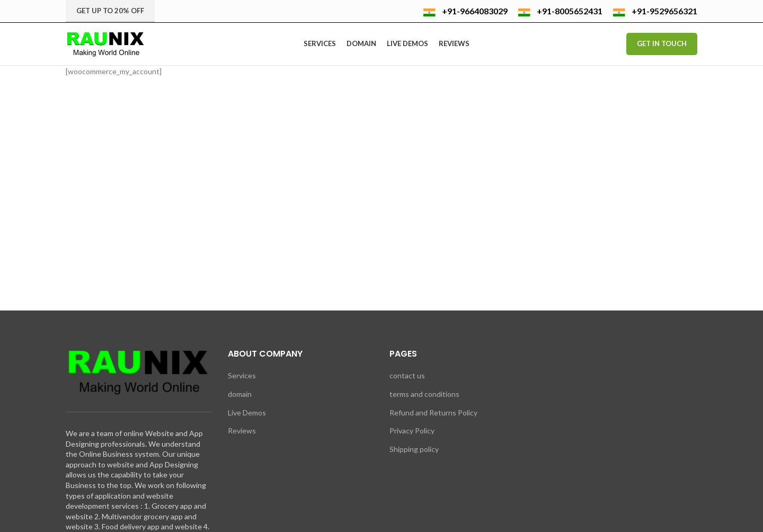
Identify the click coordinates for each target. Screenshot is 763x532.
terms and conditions (424, 394)
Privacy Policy (412, 431)
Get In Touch (662, 43)
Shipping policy (414, 449)
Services (242, 375)
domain (240, 394)
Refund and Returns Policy (433, 413)
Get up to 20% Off (110, 11)
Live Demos (247, 413)
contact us (407, 375)
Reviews (242, 431)
